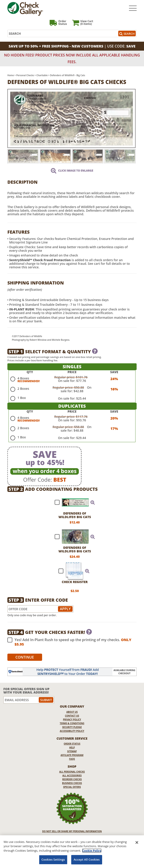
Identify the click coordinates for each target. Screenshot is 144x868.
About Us (72, 712)
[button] (93, 502)
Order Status (72, 744)
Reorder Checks (72, 779)
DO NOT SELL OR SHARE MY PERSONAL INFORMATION (72, 831)
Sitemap (72, 751)
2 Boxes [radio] (23, 389)
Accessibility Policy (72, 731)
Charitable (42, 75)
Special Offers (72, 787)
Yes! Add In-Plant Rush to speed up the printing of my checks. (69, 642)
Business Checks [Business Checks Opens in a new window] (72, 783)
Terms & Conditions (72, 723)
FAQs (72, 759)
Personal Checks (25, 75)
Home (11, 75)
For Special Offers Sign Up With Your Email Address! (26, 691)
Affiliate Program (72, 755)
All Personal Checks (72, 772)
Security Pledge (72, 727)
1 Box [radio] (22, 398)
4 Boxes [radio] (23, 378)
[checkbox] (73, 502)
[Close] (137, 842)
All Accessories (72, 775)
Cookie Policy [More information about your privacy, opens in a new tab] (92, 851)
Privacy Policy (72, 719)
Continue (25, 657)
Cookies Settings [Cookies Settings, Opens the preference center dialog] (53, 859)
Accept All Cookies (87, 859)
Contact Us (72, 716)
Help (72, 747)
